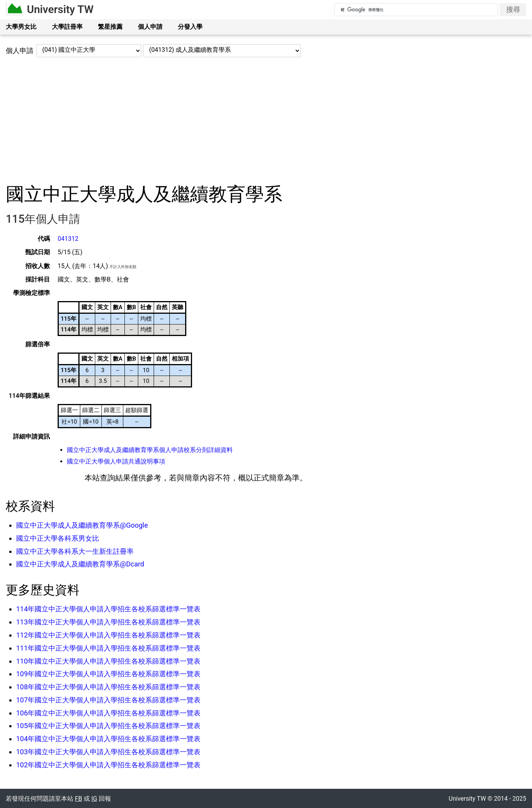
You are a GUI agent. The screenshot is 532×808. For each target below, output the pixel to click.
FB (79, 799)
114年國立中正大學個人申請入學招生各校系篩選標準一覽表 (108, 609)
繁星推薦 (110, 27)
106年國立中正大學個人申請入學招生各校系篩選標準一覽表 (108, 713)
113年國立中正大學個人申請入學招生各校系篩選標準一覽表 (108, 622)
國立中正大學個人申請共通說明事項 (116, 461)
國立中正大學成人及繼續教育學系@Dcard (80, 564)
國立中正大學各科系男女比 (58, 538)
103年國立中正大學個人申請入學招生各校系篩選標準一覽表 (108, 752)
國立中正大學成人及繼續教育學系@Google (82, 525)
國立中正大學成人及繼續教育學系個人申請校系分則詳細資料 (150, 450)
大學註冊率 (67, 27)
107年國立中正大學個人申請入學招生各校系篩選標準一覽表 (108, 700)
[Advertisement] (266, 120)
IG (94, 799)
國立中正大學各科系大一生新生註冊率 (75, 551)
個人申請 (150, 27)
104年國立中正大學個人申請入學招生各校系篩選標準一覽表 (108, 739)
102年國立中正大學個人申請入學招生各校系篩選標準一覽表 (108, 765)
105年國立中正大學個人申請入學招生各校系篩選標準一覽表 (108, 726)
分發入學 (190, 27)
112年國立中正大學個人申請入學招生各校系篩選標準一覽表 (108, 635)
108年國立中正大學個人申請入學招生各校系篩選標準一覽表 (108, 687)
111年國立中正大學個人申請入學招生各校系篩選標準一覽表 (108, 648)
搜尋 (513, 9)
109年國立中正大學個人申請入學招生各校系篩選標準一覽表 (108, 674)
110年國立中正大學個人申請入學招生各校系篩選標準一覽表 (108, 661)
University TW (60, 9)
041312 (68, 239)
